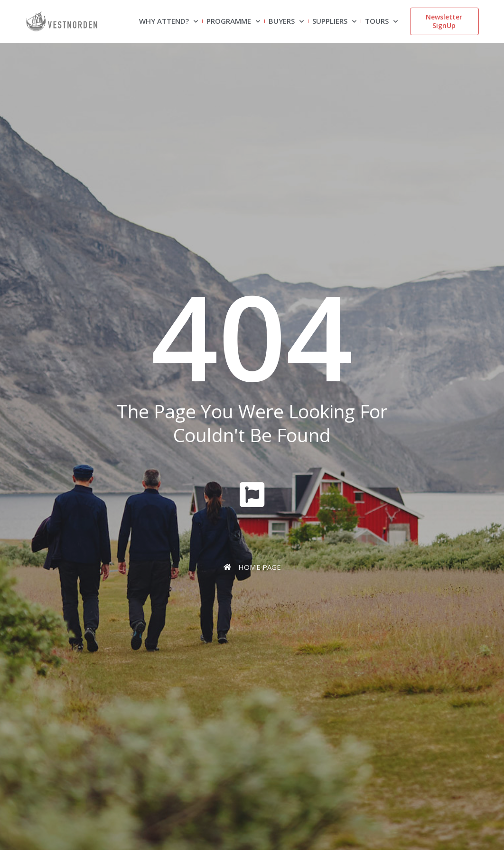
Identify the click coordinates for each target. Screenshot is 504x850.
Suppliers (334, 22)
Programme (233, 22)
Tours (381, 22)
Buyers (286, 22)
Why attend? (168, 22)
